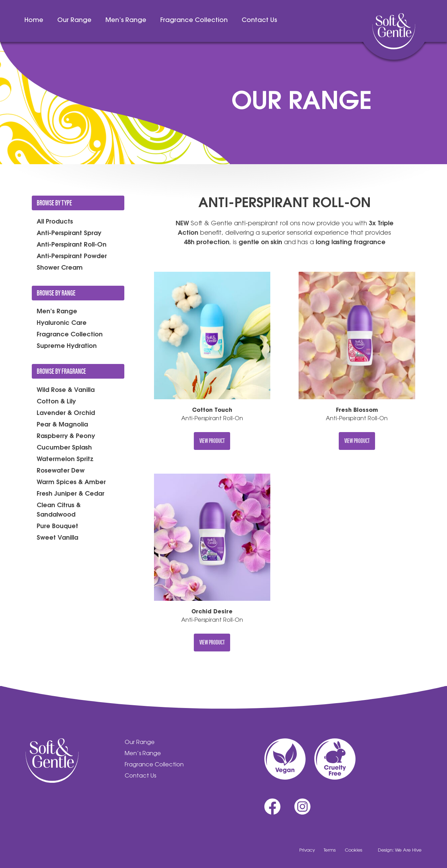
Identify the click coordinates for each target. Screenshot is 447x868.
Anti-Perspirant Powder (72, 257)
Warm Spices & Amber (71, 483)
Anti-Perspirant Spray (69, 234)
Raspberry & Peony (66, 437)
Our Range (74, 21)
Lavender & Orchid (66, 414)
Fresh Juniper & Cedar (71, 494)
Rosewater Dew (61, 471)
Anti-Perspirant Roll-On (72, 245)
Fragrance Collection (194, 21)
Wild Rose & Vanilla (66, 391)
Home (34, 21)
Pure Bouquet (57, 527)
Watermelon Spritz (65, 460)
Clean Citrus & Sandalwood (59, 510)
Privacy (307, 850)
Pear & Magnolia (62, 425)
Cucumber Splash (64, 448)
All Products (55, 222)
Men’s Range (126, 21)
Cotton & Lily (56, 402)
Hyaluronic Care (62, 323)
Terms (330, 850)
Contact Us (259, 21)
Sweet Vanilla (57, 538)
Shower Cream (60, 268)
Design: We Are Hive (400, 850)
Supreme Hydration (67, 347)
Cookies (353, 850)
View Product (212, 440)
